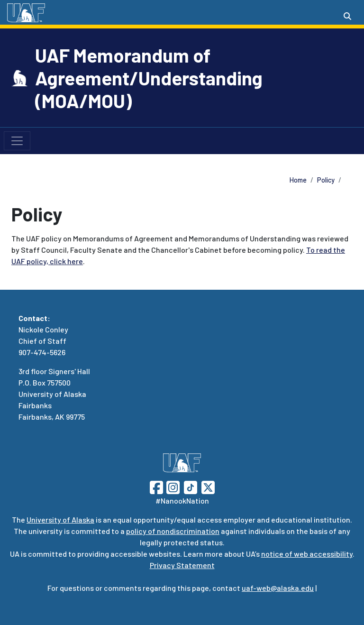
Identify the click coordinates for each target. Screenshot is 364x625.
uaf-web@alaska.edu (278, 588)
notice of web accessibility (307, 554)
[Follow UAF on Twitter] (208, 486)
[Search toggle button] (347, 16)
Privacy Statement (182, 565)
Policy (326, 180)
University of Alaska (60, 519)
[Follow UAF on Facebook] (156, 486)
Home (298, 180)
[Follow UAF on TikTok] (191, 486)
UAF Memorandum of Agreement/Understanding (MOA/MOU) (149, 78)
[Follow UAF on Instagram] (172, 486)
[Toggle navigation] (17, 141)
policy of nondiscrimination (173, 531)
